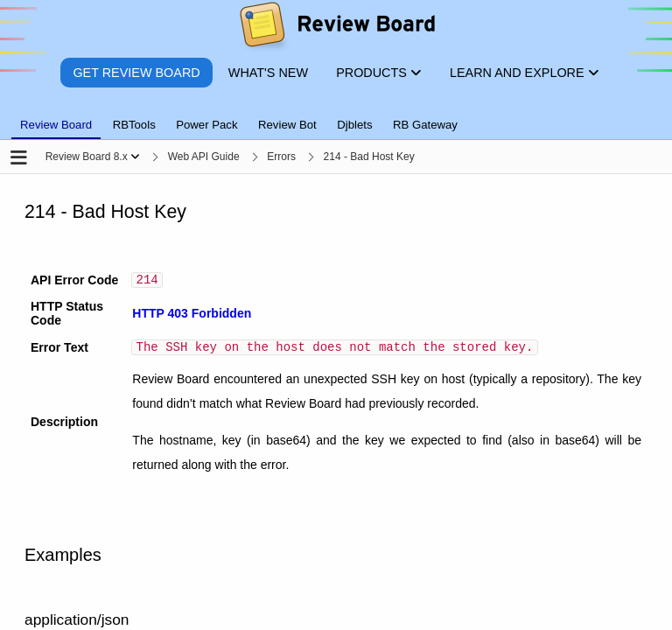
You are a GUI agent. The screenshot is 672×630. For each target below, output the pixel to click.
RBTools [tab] (134, 125)
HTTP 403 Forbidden (192, 316)
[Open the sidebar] (19, 159)
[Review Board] (336, 28)
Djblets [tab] (354, 125)
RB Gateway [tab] (425, 125)
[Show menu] (135, 157)
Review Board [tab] (56, 125)
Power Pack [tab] (206, 125)
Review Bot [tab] (287, 125)
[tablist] (336, 115)
